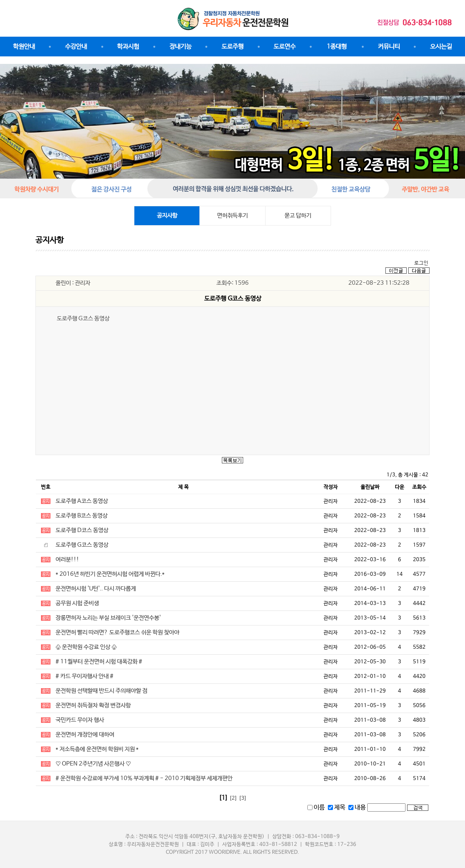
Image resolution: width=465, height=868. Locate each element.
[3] (243, 798)
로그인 (421, 263)
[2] (233, 798)
